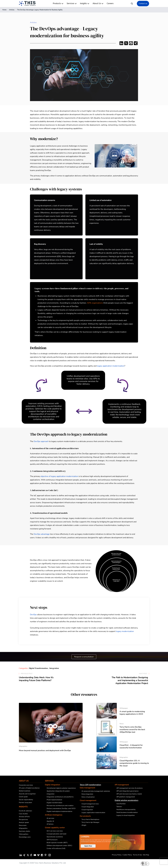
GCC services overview (55, 831)
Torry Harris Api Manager (90, 822)
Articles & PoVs (24, 817)
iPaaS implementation (54, 800)
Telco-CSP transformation (90, 785)
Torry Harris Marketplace (90, 819)
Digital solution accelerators (126, 800)
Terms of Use (137, 855)
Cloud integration (88, 807)
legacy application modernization (111, 366)
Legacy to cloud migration (126, 815)
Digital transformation (54, 803)
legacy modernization (125, 631)
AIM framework (52, 840)
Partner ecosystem (25, 803)
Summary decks (24, 831)
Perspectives (23, 820)
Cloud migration (87, 810)
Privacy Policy (117, 855)
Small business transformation (127, 812)
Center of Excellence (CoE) (56, 848)
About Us (98, 3)
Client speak (23, 797)
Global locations (25, 791)
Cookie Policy (127, 855)
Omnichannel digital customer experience (61, 788)
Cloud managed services (90, 804)
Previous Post (27, 674)
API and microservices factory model (129, 794)
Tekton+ (119, 807)
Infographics (23, 828)
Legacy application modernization (93, 813)
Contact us (143, 3)
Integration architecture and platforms (60, 797)
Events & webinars (25, 811)
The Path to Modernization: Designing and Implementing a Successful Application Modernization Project (130, 680)
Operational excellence (55, 837)
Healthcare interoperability (126, 810)
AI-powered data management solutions (96, 791)
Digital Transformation (39, 668)
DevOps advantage (42, 534)
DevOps (33, 615)
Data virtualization (88, 797)
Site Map (146, 855)
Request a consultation (84, 657)
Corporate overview (26, 785)
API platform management (126, 797)
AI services (50, 818)
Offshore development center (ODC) (59, 846)
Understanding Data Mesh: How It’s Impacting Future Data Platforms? (36, 679)
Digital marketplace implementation (59, 811)
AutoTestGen (121, 804)
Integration (54, 668)
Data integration (87, 794)
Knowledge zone (25, 837)
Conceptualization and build (56, 834)
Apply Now (88, 846)
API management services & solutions (129, 788)
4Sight (84, 825)
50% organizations (95, 303)
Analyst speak (24, 822)
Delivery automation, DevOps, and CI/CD (61, 808)
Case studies (23, 814)
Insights (85, 3)
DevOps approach (41, 441)
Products (58, 3)
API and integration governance (127, 791)
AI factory (50, 824)
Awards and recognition (27, 794)
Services (72, 3)
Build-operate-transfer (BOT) (57, 843)
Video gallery (24, 834)
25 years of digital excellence (29, 788)
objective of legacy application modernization (59, 476)
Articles (33, 22)
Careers (110, 3)
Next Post (143, 674)
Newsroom (23, 825)
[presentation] (164, 861)
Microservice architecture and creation (60, 806)
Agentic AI (50, 821)
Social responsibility (26, 800)
